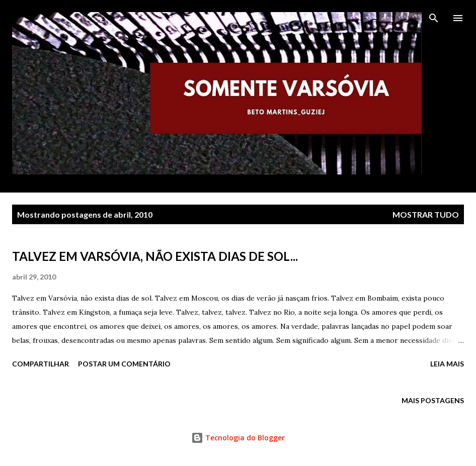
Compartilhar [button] (41, 364)
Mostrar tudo (426, 214)
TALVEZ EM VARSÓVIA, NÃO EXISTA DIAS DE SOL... (155, 256)
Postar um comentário (124, 364)
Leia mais (447, 364)
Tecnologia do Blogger (238, 438)
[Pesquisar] (434, 18)
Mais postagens (433, 400)
